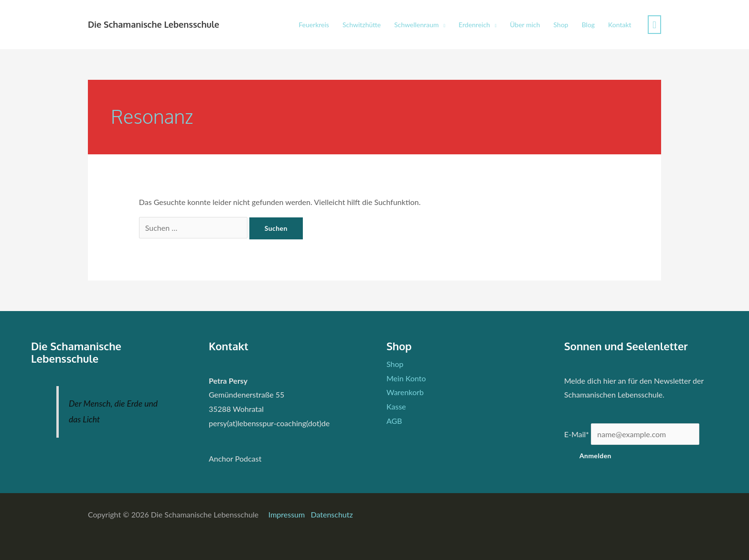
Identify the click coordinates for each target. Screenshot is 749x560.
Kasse (396, 406)
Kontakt (620, 25)
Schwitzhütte (362, 25)
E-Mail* (577, 434)
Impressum (288, 514)
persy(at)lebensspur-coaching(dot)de (269, 423)
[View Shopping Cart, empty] (654, 25)
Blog (588, 25)
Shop (561, 25)
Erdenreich (474, 25)
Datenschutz (332, 514)
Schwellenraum (416, 25)
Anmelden (595, 456)
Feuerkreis (314, 25)
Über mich (525, 25)
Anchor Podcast (235, 458)
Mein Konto (406, 378)
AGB (394, 421)
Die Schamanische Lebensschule (154, 24)
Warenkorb (405, 392)
